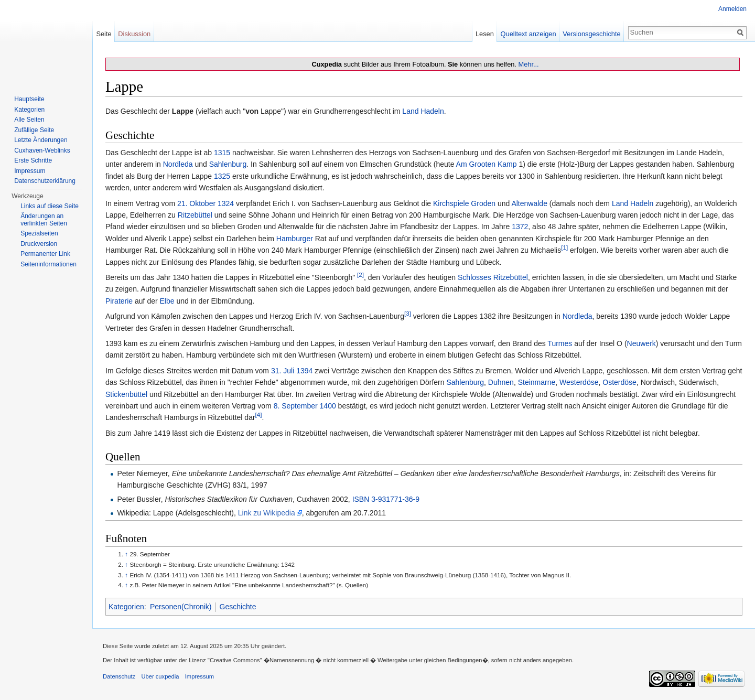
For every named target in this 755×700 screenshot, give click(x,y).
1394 (304, 371)
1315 (222, 153)
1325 (222, 176)
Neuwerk (641, 343)
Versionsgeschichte (591, 34)
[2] (360, 274)
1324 (226, 203)
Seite (104, 34)
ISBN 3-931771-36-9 (386, 499)
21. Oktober (196, 203)
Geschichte (238, 607)
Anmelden (732, 9)
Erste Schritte (33, 160)
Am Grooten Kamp (487, 164)
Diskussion (134, 34)
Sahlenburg (228, 164)
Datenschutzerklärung (45, 181)
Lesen (485, 34)
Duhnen (501, 382)
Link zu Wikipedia (267, 513)
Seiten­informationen (48, 264)
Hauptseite (29, 99)
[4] (259, 415)
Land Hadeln (423, 111)
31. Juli (283, 371)
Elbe (167, 301)
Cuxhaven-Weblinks (42, 150)
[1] (564, 248)
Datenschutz (119, 676)
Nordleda (178, 164)
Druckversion (39, 244)
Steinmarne (537, 382)
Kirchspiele (451, 203)
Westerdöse (579, 382)
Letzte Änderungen (41, 140)
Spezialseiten (39, 233)
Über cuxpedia (160, 676)
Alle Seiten (29, 120)
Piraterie (119, 301)
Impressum (30, 171)
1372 (520, 227)
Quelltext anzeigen (528, 34)
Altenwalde (529, 203)
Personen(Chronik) (181, 607)
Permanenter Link (45, 254)
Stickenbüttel (126, 394)
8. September (296, 406)
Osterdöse (619, 382)
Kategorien (126, 607)
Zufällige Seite (34, 130)
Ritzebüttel (195, 215)
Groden (483, 203)
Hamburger (295, 239)
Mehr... (528, 64)
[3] (408, 314)
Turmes (560, 343)
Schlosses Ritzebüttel (493, 277)
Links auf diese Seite (50, 206)
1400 (328, 406)
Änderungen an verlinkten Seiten (44, 220)
